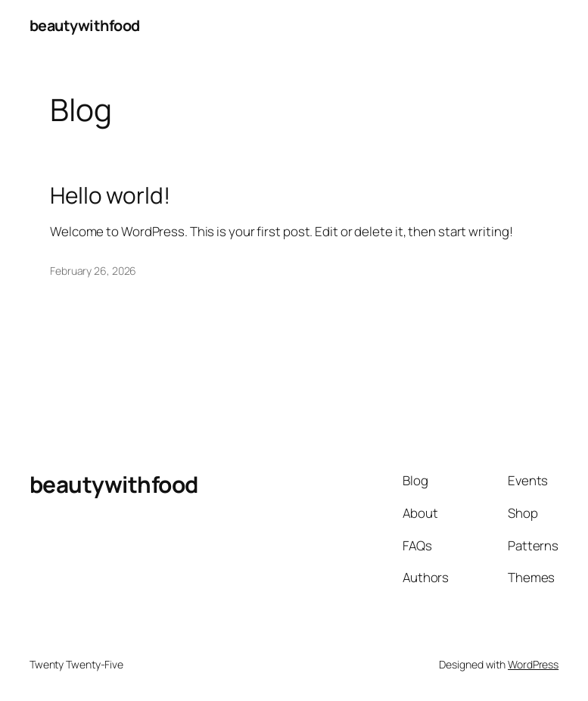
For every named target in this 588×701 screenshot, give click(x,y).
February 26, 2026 (93, 271)
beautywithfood (85, 25)
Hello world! (110, 195)
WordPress (533, 664)
